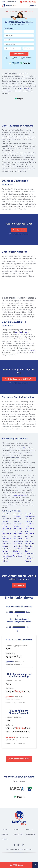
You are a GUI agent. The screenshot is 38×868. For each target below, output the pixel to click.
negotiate (32, 350)
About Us (5, 830)
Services (5, 834)
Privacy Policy (7, 58)
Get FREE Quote (16, 865)
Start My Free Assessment (19, 759)
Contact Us (29, 830)
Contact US (19, 585)
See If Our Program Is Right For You (19, 379)
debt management (21, 495)
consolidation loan (21, 332)
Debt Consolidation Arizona (30, 554)
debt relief (25, 448)
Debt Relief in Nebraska (22, 234)
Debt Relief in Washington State (29, 536)
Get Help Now (19, 230)
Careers (16, 830)
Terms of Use (15, 58)
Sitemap (5, 839)
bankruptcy (15, 458)
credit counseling (23, 88)
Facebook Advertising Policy (25, 58)
